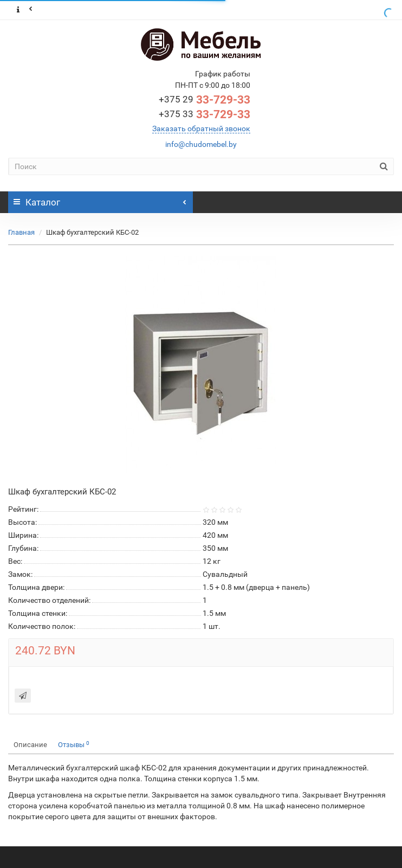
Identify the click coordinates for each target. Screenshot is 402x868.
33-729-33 (205, 100)
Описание (30, 745)
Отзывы (74, 745)
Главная (21, 232)
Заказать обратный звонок (201, 128)
